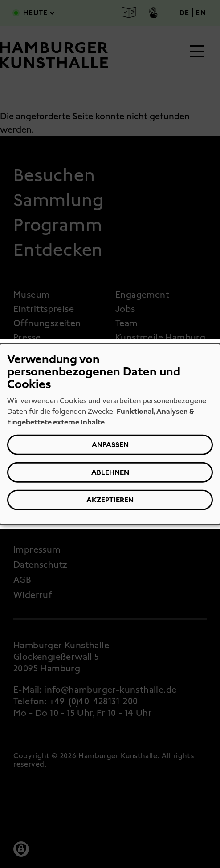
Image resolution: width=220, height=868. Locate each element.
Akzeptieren (110, 500)
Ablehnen (110, 472)
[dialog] (110, 434)
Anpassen (110, 445)
